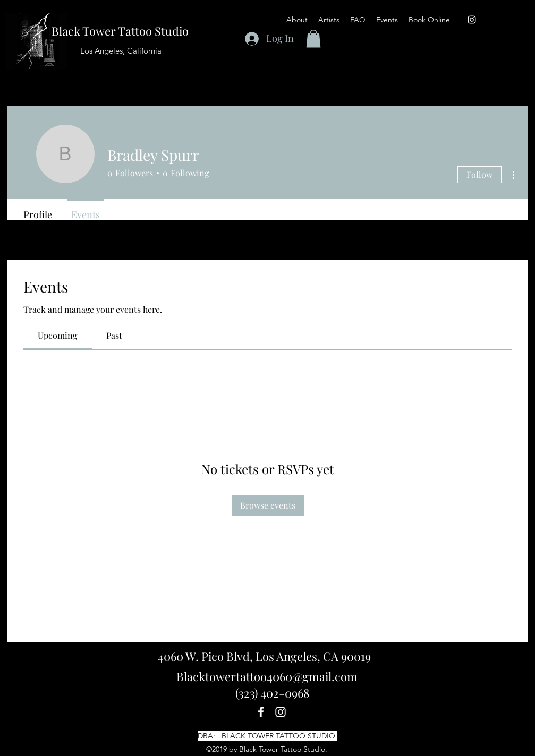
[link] (57, 335)
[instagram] (472, 20)
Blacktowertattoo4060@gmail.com (267, 676)
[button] (358, 20)
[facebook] (261, 712)
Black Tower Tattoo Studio (120, 31)
